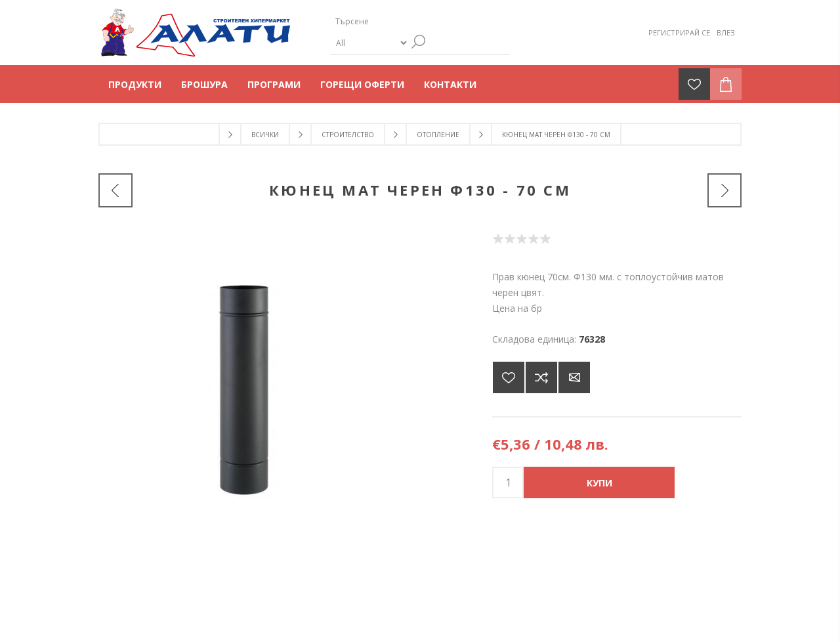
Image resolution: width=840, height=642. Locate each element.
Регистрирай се (679, 32)
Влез (726, 32)
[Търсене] (409, 21)
